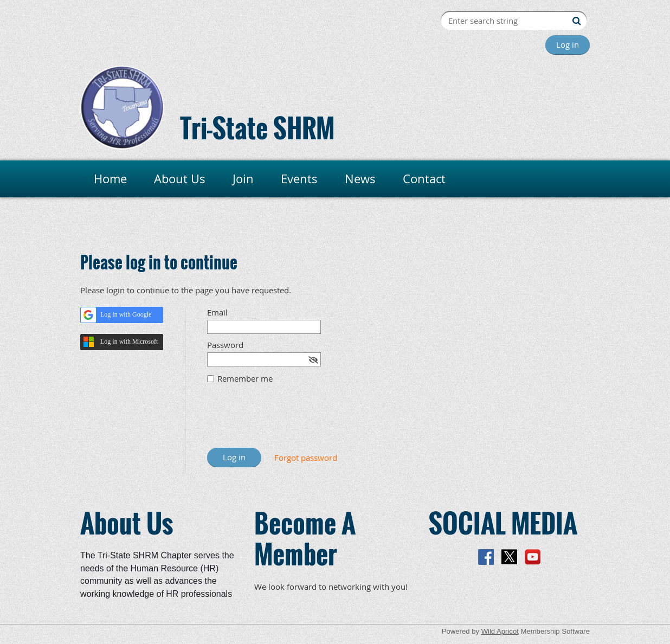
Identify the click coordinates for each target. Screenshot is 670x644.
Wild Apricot (500, 631)
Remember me (245, 378)
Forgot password (306, 458)
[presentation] (289, 421)
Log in (568, 44)
